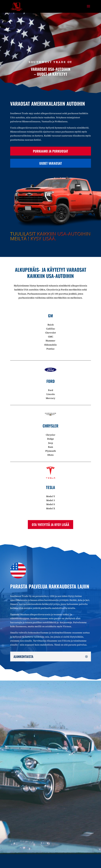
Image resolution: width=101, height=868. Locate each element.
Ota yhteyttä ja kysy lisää (51, 525)
